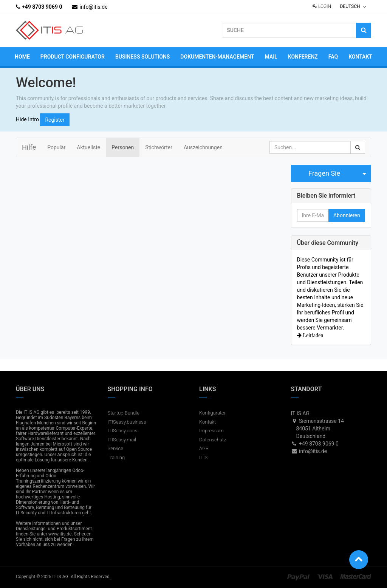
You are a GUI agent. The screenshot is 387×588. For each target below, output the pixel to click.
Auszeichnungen (203, 147)
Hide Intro (27, 119)
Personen (123, 147)
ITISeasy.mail (122, 440)
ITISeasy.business (127, 422)
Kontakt (207, 422)
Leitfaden (313, 335)
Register (55, 120)
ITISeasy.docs (123, 431)
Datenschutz (213, 440)
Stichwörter (159, 147)
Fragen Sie (324, 173)
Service (116, 448)
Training (116, 457)
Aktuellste (88, 147)
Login (322, 6)
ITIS (203, 457)
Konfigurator (213, 413)
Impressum (211, 431)
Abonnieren (347, 215)
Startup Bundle (124, 413)
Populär (56, 147)
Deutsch (353, 6)
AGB (204, 448)
